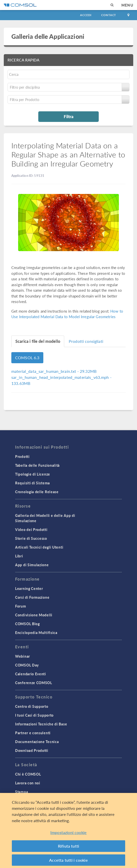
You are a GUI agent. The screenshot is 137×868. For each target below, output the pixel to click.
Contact (109, 15)
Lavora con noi (28, 783)
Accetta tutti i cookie (68, 862)
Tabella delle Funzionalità (37, 465)
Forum (21, 606)
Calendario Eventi (31, 674)
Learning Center (29, 588)
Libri (19, 556)
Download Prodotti (32, 750)
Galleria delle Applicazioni (48, 36)
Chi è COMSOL (28, 774)
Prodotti (22, 456)
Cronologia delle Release (37, 492)
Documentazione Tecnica (37, 742)
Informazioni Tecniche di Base (41, 724)
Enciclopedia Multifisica (36, 632)
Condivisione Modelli (34, 615)
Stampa (22, 792)
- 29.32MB (54, 371)
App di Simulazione (32, 565)
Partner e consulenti (33, 733)
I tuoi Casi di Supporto (34, 715)
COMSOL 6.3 (27, 358)
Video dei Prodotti (31, 529)
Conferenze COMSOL (34, 683)
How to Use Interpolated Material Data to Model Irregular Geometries (67, 314)
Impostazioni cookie (68, 834)
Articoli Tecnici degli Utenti (39, 547)
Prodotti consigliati (86, 341)
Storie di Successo (31, 538)
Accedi (86, 15)
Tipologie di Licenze (33, 474)
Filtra (69, 116)
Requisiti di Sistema (32, 483)
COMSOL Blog (27, 624)
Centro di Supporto (32, 706)
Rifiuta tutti (68, 848)
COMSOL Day (27, 665)
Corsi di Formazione (32, 597)
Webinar (23, 656)
